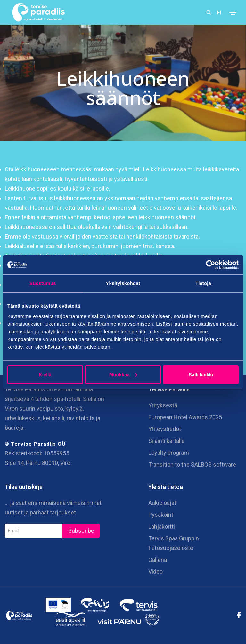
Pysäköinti (161, 515)
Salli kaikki (201, 374)
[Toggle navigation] (233, 13)
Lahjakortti (162, 526)
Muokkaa (123, 374)
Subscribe (81, 531)
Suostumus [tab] (43, 283)
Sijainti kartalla (166, 441)
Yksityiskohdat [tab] (123, 283)
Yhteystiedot (165, 429)
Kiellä (45, 374)
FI (219, 12)
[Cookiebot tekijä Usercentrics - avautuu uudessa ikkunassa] (211, 265)
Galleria (158, 560)
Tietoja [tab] (203, 283)
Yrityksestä (163, 405)
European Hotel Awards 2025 (185, 417)
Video (156, 572)
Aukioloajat (162, 503)
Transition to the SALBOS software (192, 464)
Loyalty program (169, 453)
